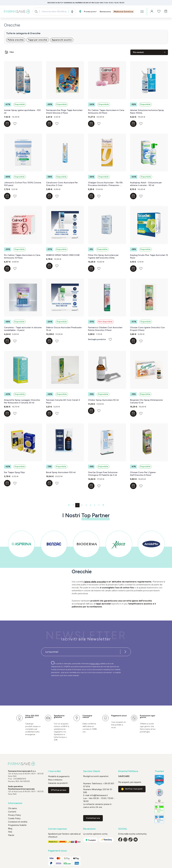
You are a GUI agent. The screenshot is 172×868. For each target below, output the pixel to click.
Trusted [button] (159, 771)
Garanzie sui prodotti (58, 783)
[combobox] (54, 12)
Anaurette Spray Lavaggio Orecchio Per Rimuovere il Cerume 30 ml (22, 401)
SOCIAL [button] (123, 829)
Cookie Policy (14, 818)
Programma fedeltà (17, 825)
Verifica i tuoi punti (134, 789)
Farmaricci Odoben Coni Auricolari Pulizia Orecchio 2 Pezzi (105, 329)
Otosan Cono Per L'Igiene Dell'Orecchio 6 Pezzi (143, 474)
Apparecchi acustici (62, 40)
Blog (10, 829)
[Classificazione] (149, 52)
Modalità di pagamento (59, 776)
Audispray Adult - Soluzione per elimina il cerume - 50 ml (146, 184)
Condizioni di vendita (18, 822)
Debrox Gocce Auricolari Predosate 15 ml (64, 329)
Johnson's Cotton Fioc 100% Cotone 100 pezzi (23, 184)
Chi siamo (12, 808)
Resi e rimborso (55, 780)
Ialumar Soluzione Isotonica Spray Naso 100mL (147, 112)
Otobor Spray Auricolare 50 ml (103, 400)
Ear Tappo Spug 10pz (14, 472)
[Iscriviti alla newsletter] (125, 652)
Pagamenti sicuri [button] (57, 851)
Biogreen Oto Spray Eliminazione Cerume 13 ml (146, 401)
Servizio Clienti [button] (92, 771)
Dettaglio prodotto (97, 339)
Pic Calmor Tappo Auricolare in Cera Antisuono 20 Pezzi (106, 112)
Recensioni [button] (89, 829)
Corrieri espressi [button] (57, 829)
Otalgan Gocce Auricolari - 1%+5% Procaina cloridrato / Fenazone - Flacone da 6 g (105, 184)
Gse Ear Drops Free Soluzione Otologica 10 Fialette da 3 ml (103, 474)
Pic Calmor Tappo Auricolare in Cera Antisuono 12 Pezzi (22, 256)
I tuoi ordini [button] (54, 771)
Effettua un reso (59, 790)
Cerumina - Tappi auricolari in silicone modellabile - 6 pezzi (23, 329)
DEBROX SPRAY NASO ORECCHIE (63, 255)
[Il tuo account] (152, 12)
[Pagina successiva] (99, 505)
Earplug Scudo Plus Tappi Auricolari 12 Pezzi (149, 256)
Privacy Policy (95, 664)
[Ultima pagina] (103, 505)
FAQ (10, 832)
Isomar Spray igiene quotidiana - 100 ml (22, 112)
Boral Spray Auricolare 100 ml (61, 472)
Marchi (11, 835)
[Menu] (142, 12)
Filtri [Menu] (9, 52)
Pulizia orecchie (16, 40)
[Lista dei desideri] (159, 12)
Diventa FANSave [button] (128, 771)
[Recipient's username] (81, 652)
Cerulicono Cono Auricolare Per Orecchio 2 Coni (62, 184)
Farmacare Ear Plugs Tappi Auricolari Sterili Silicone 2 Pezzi (64, 112)
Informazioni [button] (15, 803)
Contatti (12, 812)
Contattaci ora (93, 818)
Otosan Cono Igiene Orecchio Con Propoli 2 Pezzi (147, 329)
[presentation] (78, 686)
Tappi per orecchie (38, 40)
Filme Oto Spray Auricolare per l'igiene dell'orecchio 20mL (103, 256)
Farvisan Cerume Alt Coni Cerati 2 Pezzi (63, 401)
